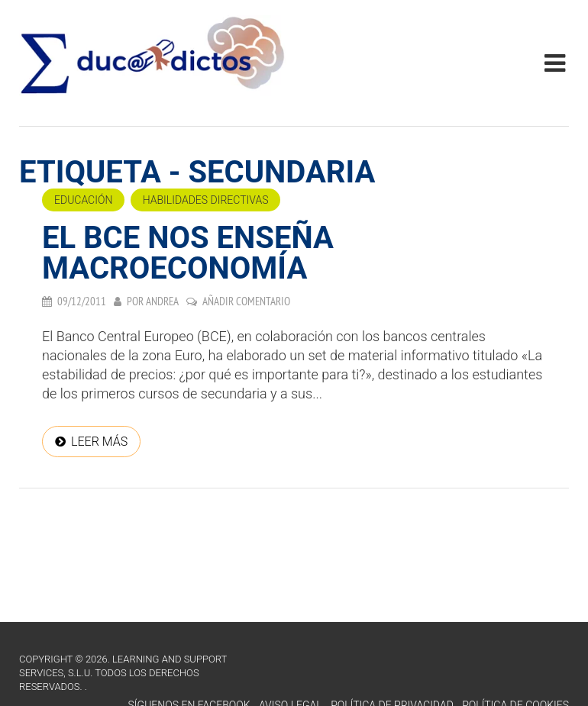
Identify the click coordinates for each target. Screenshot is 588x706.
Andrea (162, 301)
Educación (83, 200)
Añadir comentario (246, 301)
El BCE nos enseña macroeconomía (188, 253)
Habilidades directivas (206, 200)
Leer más (99, 442)
